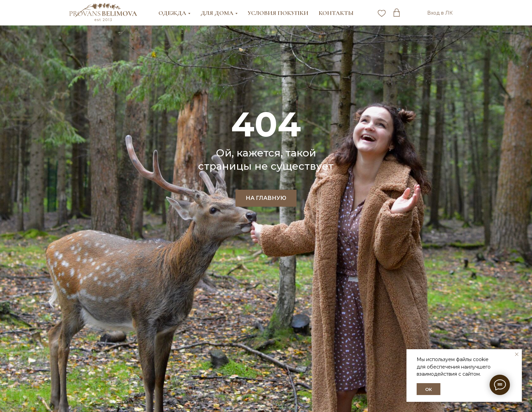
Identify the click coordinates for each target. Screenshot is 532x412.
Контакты (336, 13)
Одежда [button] (172, 13)
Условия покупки (278, 13)
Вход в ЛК (440, 13)
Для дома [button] (217, 13)
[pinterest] (382, 13)
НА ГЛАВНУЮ (266, 198)
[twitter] (397, 13)
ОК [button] (429, 389)
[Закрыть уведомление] (517, 354)
